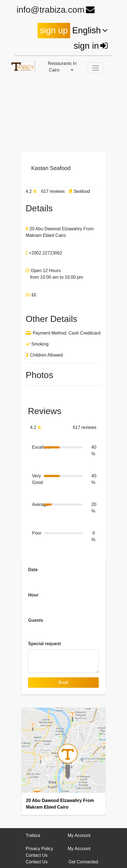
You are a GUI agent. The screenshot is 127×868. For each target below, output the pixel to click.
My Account (79, 849)
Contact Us (37, 855)
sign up (54, 30)
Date (33, 570)
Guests (36, 620)
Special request (44, 644)
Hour (33, 595)
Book (64, 682)
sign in (91, 46)
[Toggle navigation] (96, 68)
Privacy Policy (39, 849)
